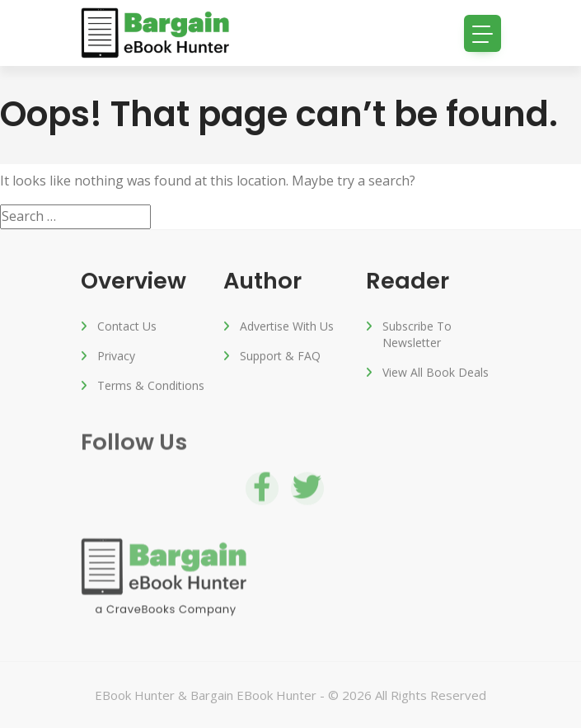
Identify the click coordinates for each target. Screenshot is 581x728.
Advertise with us (287, 328)
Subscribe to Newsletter (417, 336)
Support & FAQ (280, 357)
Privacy (116, 357)
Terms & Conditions (151, 387)
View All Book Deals (436, 374)
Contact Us (127, 328)
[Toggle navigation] (483, 33)
